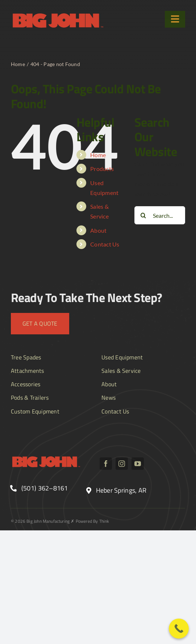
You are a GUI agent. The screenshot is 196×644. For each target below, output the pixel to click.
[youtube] (138, 464)
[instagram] (122, 464)
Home (98, 155)
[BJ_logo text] (58, 14)
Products (102, 169)
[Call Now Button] (179, 629)
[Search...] (160, 215)
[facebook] (106, 464)
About (98, 230)
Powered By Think (93, 521)
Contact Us (105, 244)
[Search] (143, 215)
